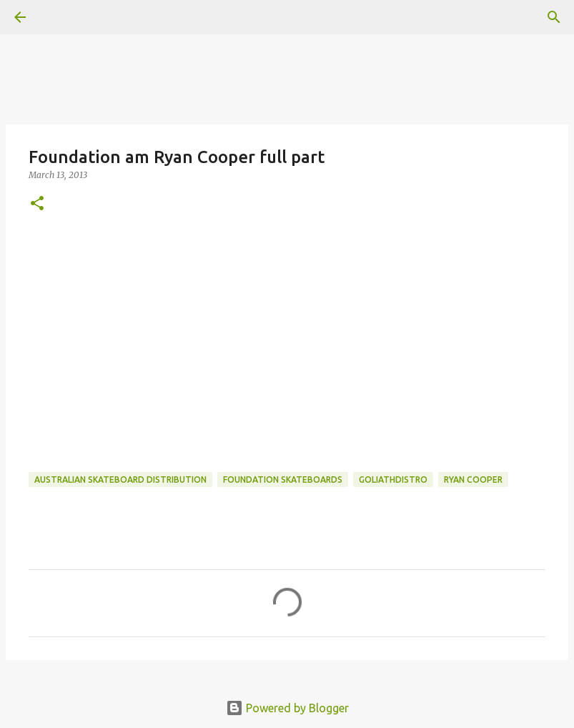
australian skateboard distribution (120, 479)
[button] (37, 204)
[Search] (554, 17)
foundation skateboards (283, 479)
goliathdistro (393, 479)
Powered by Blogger (287, 708)
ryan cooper (473, 479)
